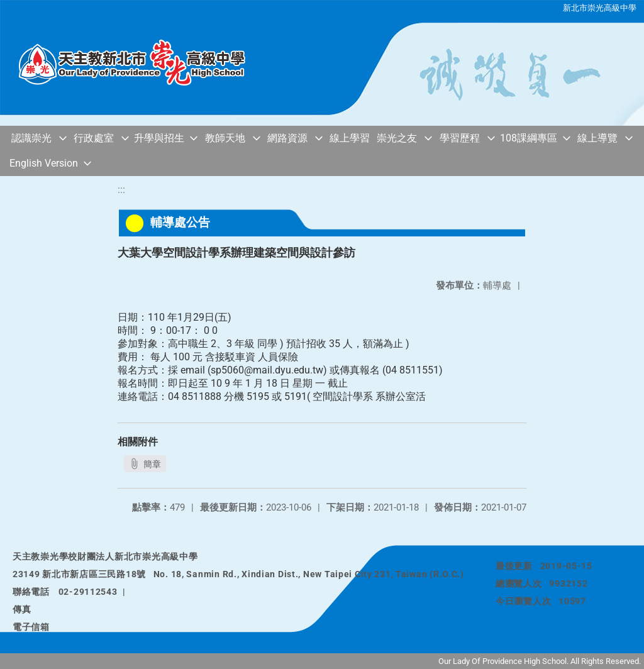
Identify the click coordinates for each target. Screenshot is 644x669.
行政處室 (94, 138)
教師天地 (225, 138)
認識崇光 (31, 138)
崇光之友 (397, 138)
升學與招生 (159, 138)
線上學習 (350, 138)
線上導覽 (597, 138)
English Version (44, 163)
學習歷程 (460, 138)
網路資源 (287, 138)
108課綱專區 (529, 138)
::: (121, 190)
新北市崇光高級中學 (600, 8)
